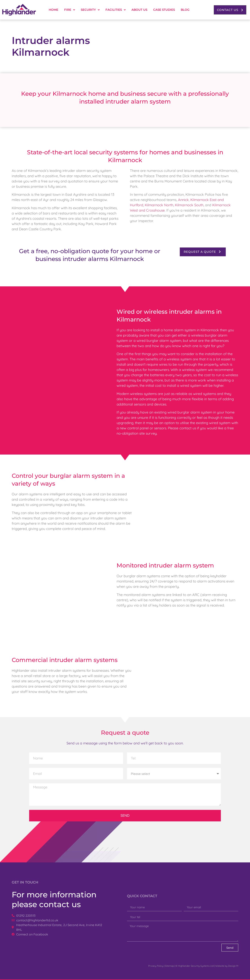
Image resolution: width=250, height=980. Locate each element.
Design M (233, 966)
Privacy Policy (156, 966)
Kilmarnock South (189, 205)
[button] (230, 10)
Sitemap (169, 966)
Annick (183, 200)
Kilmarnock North (159, 205)
